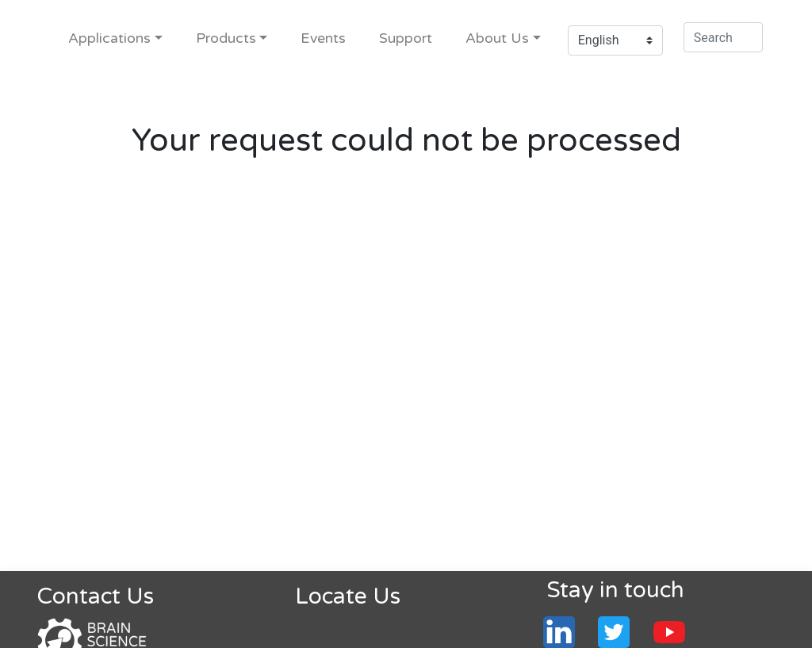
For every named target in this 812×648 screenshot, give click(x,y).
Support (406, 38)
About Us (497, 38)
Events (323, 38)
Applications (109, 38)
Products (226, 38)
